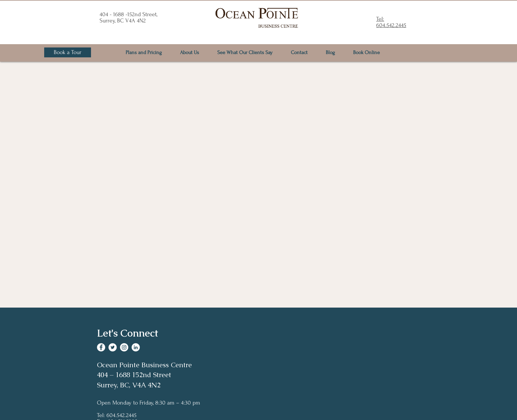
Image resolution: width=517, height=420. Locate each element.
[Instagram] (124, 347)
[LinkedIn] (136, 347)
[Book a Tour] (68, 52)
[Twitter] (113, 347)
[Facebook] (101, 347)
